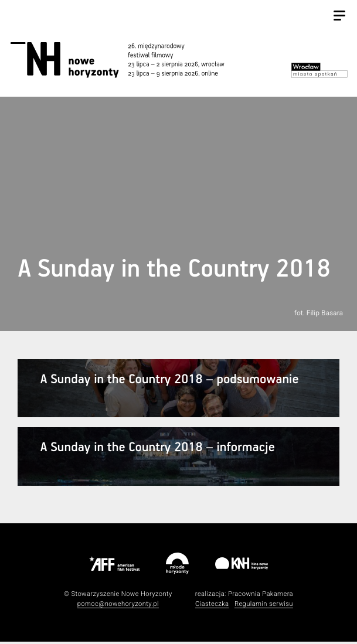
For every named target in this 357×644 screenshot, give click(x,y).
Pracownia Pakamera (261, 596)
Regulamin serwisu (264, 606)
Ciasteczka (212, 606)
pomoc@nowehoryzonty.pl (118, 606)
